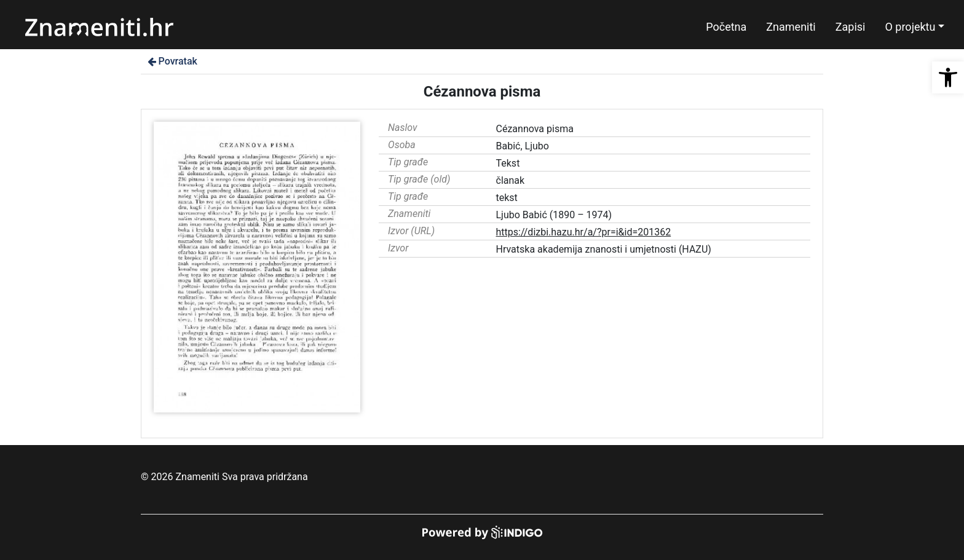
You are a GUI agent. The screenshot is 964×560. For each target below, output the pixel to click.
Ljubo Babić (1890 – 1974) (554, 215)
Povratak (172, 61)
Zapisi (851, 27)
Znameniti (791, 27)
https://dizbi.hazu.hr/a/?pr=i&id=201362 (584, 232)
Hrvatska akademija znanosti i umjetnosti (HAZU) (604, 249)
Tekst (508, 163)
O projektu (910, 27)
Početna (726, 27)
